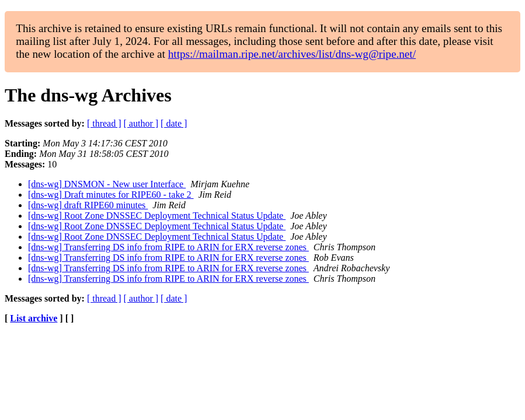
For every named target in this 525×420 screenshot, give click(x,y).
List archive (34, 318)
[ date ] (174, 123)
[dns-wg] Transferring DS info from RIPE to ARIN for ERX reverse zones (168, 247)
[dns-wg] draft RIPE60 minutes (88, 205)
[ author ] (141, 123)
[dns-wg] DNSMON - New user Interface (107, 184)
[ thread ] (104, 123)
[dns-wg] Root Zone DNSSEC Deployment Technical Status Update (157, 216)
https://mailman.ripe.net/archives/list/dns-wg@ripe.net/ (292, 54)
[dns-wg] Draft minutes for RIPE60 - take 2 (111, 195)
